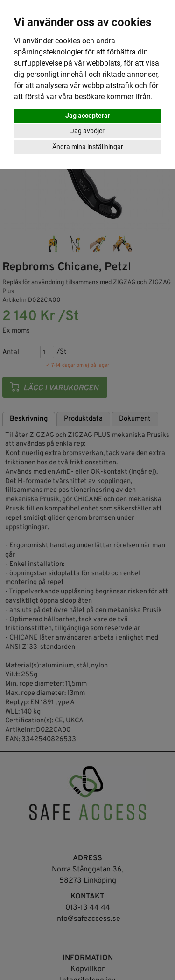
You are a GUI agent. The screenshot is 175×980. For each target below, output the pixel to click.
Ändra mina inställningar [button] (88, 147)
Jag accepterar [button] (88, 116)
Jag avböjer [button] (87, 131)
